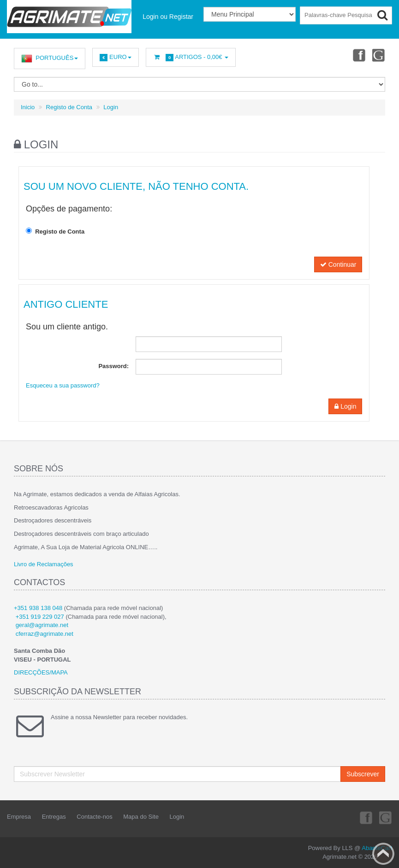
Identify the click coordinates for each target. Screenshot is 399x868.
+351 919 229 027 (40, 617)
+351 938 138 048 (38, 608)
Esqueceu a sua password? (63, 385)
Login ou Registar (168, 17)
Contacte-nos (94, 817)
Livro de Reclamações (44, 564)
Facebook (358, 55)
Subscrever (363, 774)
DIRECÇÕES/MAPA (41, 672)
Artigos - (191, 57)
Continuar (338, 264)
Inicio (28, 107)
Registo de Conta (69, 107)
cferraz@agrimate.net (45, 634)
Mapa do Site (141, 817)
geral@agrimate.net (42, 625)
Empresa (19, 817)
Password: (113, 366)
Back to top (383, 854)
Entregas (54, 817)
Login (111, 107)
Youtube (379, 55)
